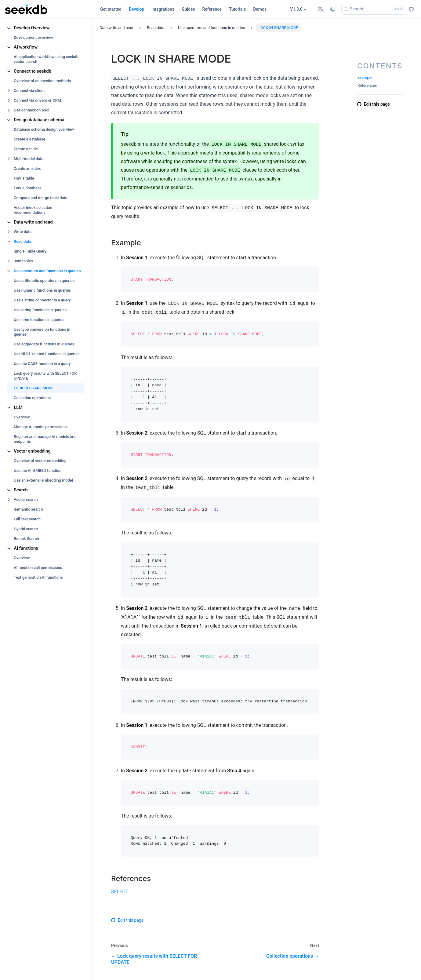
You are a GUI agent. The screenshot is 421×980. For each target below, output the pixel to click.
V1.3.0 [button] (296, 9)
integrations (163, 9)
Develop (136, 9)
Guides (188, 9)
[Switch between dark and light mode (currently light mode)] (333, 9)
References (367, 85)
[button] (321, 9)
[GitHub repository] (411, 9)
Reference (212, 9)
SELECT (120, 892)
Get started (111, 9)
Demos (260, 9)
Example (365, 77)
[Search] (374, 9)
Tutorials (237, 9)
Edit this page (127, 920)
